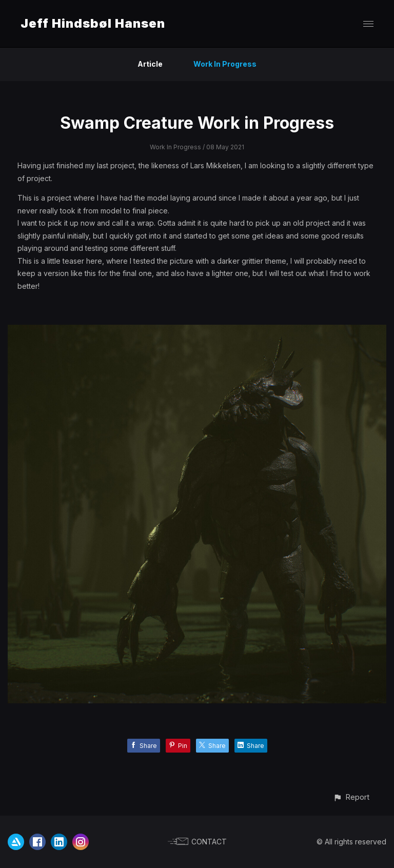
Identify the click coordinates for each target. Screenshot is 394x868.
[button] (351, 797)
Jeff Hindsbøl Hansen (93, 23)
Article (150, 64)
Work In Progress (225, 64)
